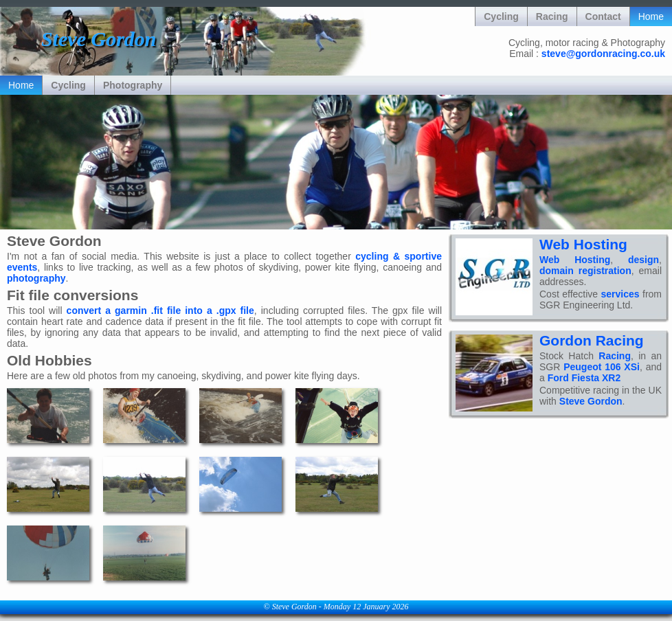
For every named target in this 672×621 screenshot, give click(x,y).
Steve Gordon (591, 401)
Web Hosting (583, 244)
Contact (603, 16)
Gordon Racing (592, 340)
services (620, 294)
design (643, 260)
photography (36, 278)
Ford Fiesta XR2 (584, 378)
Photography (133, 85)
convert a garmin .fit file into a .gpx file (160, 310)
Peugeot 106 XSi (602, 367)
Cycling (501, 16)
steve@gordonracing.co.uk (603, 54)
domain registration (585, 271)
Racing (552, 16)
